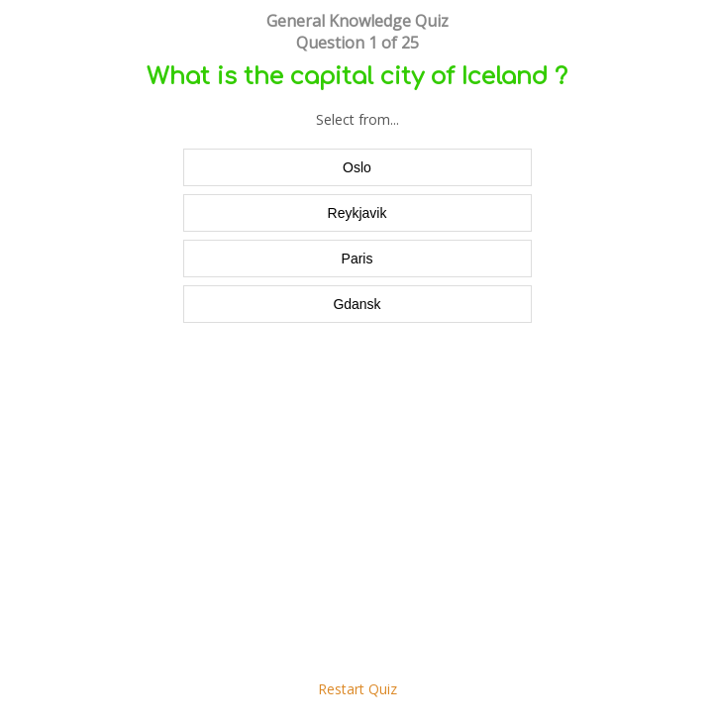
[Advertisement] (357, 511)
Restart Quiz (357, 689)
